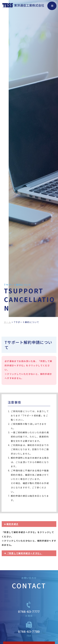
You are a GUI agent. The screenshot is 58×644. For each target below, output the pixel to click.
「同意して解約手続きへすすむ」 (24, 553)
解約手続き (12, 524)
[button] (29, 524)
